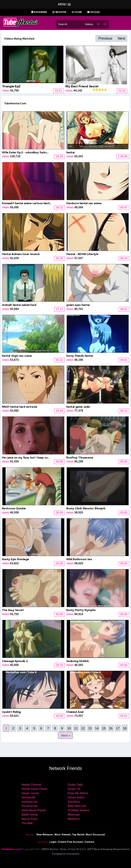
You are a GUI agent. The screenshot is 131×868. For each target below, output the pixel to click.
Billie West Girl (77, 806)
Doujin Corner (30, 793)
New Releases (45, 835)
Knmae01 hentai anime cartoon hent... (27, 203)
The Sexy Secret (13, 610)
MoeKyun (74, 819)
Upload (94, 12)
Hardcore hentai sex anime (84, 203)
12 (83, 728)
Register (59, 12)
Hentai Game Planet (34, 789)
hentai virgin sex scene (17, 356)
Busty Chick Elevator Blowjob (86, 509)
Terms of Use (67, 849)
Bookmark (39, 12)
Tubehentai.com (11, 849)
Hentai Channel (31, 785)
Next (121, 38)
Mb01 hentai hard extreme (19, 407)
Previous (105, 38)
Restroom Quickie (14, 509)
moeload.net (29, 802)
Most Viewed (62, 835)
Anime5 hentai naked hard (19, 305)
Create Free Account (70, 842)
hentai (70, 153)
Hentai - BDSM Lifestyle (82, 254)
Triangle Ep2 (11, 86)
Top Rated (78, 835)
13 (90, 728)
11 (76, 728)
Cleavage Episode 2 (15, 661)
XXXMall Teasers (79, 810)
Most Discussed (95, 835)
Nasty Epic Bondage (15, 559)
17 (118, 728)
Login (77, 12)
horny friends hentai (80, 356)
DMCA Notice (50, 849)
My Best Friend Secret (82, 86)
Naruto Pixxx (30, 819)
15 (104, 728)
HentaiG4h (29, 797)
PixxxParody (30, 806)
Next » (66, 735)
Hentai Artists (76, 797)
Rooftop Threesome (80, 458)
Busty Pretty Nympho (81, 610)
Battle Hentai (30, 815)
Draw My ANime (78, 793)
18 (125, 728)
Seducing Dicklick (77, 661)
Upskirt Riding (11, 712)
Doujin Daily (75, 785)
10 (69, 728)
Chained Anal (75, 712)
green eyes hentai (78, 305)
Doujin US (74, 789)
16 (111, 728)
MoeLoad (74, 815)
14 (97, 728)
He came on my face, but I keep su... (26, 458)
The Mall (27, 823)
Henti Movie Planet (34, 810)
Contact (89, 842)
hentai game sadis (78, 407)
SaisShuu (74, 802)
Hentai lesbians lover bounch (21, 254)
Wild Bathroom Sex (79, 559)
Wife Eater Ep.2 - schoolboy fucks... (25, 153)
